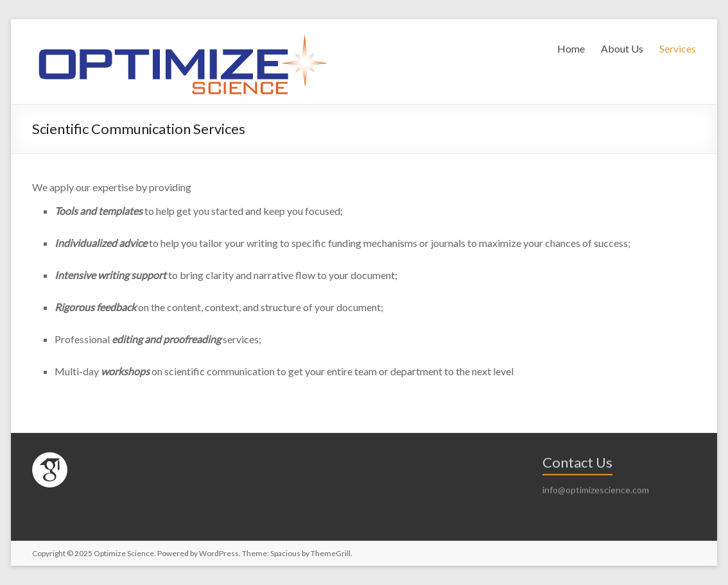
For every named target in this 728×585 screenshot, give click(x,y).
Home (571, 48)
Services (678, 48)
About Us (622, 48)
